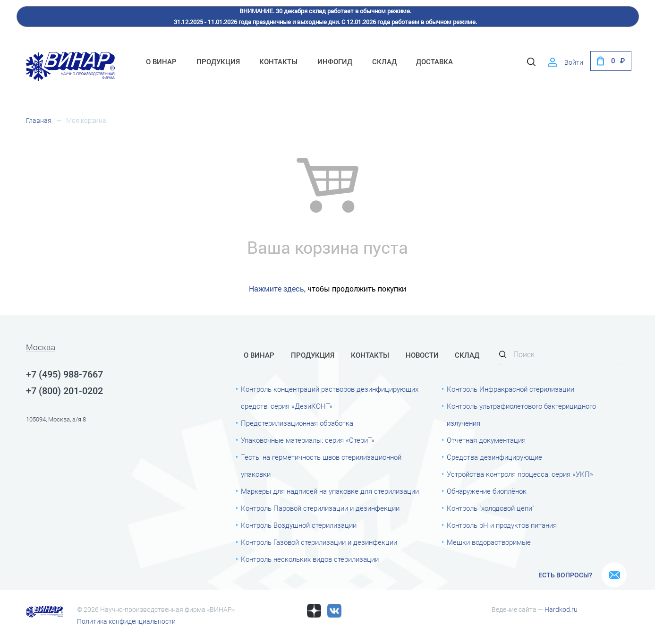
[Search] (560, 355)
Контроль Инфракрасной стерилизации (510, 389)
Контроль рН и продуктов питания (502, 525)
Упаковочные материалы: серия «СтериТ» (308, 440)
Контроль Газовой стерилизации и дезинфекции (319, 542)
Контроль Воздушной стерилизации (299, 525)
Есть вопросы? (565, 575)
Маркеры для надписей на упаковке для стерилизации (330, 491)
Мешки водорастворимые (489, 542)
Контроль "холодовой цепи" (490, 508)
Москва (41, 348)
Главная (39, 120)
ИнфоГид (335, 62)
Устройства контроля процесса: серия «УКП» (520, 474)
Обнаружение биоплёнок (487, 491)
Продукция (218, 62)
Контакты (278, 62)
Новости (422, 355)
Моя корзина (86, 120)
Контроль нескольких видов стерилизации (310, 559)
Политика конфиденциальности (126, 621)
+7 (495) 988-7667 (64, 374)
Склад (384, 62)
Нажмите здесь (276, 288)
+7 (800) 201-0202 (64, 391)
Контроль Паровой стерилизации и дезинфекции (320, 508)
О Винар (161, 62)
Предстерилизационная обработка (297, 423)
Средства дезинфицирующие (494, 457)
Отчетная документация (486, 440)
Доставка (434, 62)
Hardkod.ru (561, 610)
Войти (574, 62)
